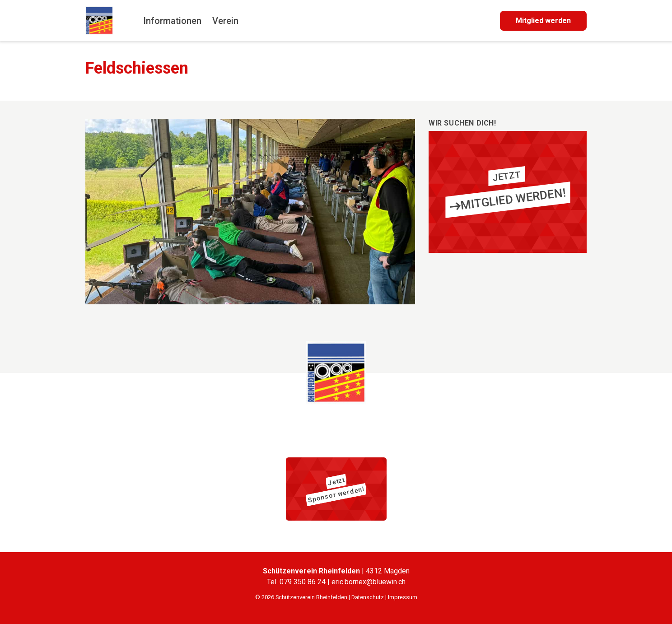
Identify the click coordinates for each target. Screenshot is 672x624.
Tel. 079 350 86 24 (297, 582)
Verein (225, 21)
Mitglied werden (543, 21)
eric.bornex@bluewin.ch (369, 582)
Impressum (403, 597)
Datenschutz (368, 597)
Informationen (172, 21)
